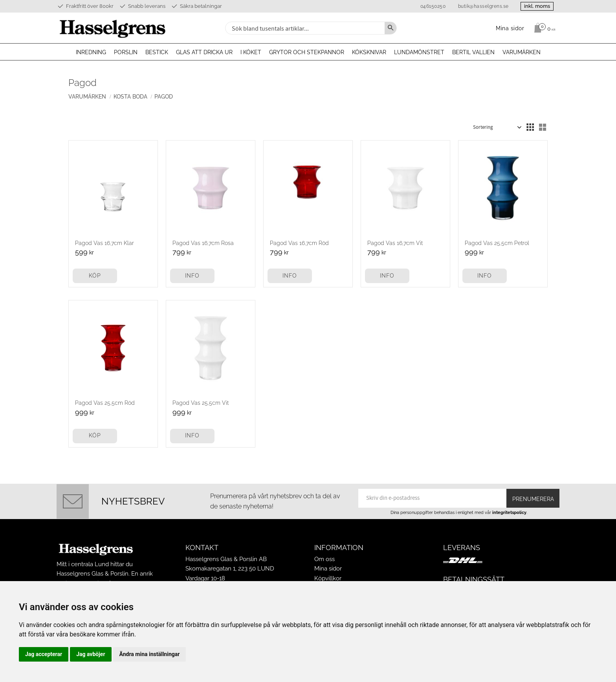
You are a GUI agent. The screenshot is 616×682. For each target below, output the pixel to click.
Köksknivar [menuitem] (369, 52)
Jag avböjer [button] (91, 654)
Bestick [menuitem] (157, 52)
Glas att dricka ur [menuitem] (204, 52)
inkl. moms (537, 6)
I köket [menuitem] (251, 52)
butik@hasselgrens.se (483, 6)
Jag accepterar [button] (44, 654)
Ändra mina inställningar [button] (150, 654)
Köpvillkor (328, 578)
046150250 (432, 6)
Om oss (324, 559)
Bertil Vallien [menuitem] (473, 52)
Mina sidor (328, 569)
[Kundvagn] (543, 28)
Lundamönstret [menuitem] (419, 52)
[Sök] (390, 28)
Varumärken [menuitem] (522, 52)
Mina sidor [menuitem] (510, 28)
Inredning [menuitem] (91, 52)
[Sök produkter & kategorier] (304, 28)
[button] (530, 127)
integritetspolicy (509, 512)
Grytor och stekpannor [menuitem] (307, 52)
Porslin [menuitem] (126, 52)
